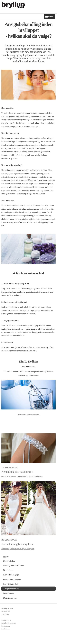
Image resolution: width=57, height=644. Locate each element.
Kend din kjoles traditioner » (17, 472)
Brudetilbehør (9, 561)
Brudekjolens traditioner (14, 565)
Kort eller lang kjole (12, 575)
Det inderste (8, 570)
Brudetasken (9, 593)
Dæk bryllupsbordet (9, 623)
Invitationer (6, 629)
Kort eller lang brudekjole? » (17, 544)
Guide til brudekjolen (12, 579)
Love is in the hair (11, 584)
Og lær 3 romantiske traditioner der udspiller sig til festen (22, 476)
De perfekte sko (10, 598)
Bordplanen (6, 626)
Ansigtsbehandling (11, 589)
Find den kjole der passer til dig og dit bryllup (18, 549)
